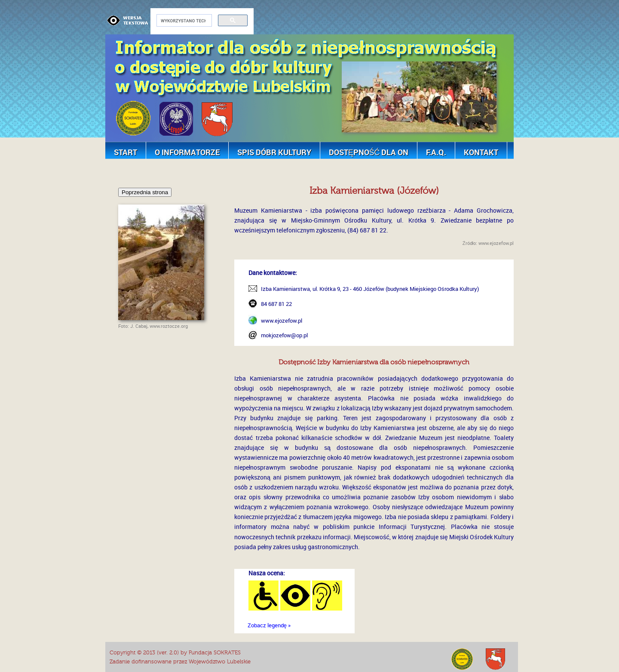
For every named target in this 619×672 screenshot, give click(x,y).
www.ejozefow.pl (282, 321)
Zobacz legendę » (269, 625)
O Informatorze (187, 152)
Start (126, 152)
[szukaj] (183, 21)
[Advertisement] (262, 170)
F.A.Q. (436, 152)
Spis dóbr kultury (274, 152)
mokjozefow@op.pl (284, 335)
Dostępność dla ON (369, 152)
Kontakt (481, 152)
